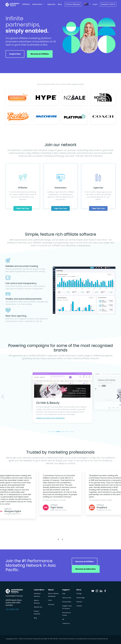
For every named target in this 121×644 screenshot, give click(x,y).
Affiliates (26, 4)
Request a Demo (108, 4)
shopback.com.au (104, 510)
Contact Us (66, 623)
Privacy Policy (67, 602)
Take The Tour (23, 208)
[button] (87, 4)
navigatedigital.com (13, 514)
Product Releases (73, 4)
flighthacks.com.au (58, 510)
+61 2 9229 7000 (12, 609)
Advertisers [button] (37, 4)
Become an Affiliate (40, 54)
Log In (95, 4)
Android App (80, 598)
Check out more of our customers (50, 418)
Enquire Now (15, 54)
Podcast (79, 602)
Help (64, 594)
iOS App (79, 594)
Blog (60, 4)
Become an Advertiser (86, 569)
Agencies (51, 4)
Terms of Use (67, 598)
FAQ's (50, 600)
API (63, 619)
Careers (79, 606)
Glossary (51, 604)
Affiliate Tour (38, 607)
